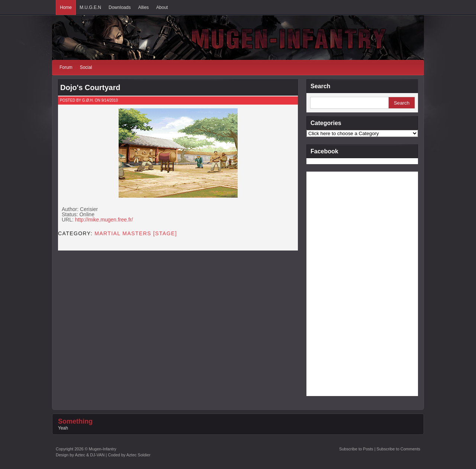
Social (86, 67)
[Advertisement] (336, 283)
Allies (143, 7)
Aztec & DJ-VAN (90, 455)
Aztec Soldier (139, 455)
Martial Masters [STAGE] (136, 233)
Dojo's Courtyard (90, 87)
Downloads (120, 7)
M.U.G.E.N (90, 7)
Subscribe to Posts (356, 449)
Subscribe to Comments (398, 449)
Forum (66, 67)
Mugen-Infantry (103, 449)
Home (66, 7)
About (162, 7)
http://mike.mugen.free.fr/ (104, 220)
